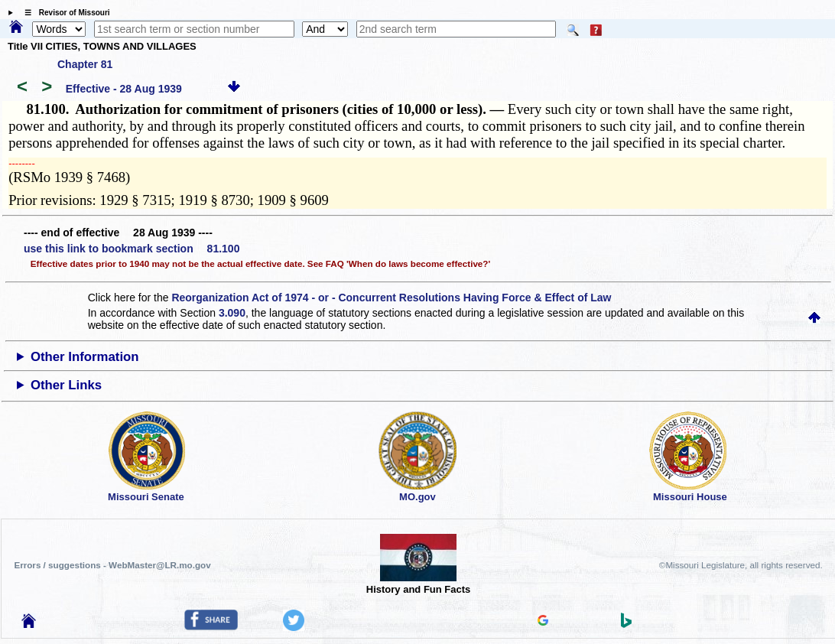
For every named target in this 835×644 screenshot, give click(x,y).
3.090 (232, 313)
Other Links (66, 385)
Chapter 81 (85, 64)
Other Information (85, 357)
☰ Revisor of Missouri (63, 13)
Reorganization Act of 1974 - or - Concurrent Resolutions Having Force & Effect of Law (391, 298)
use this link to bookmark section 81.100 (132, 249)
